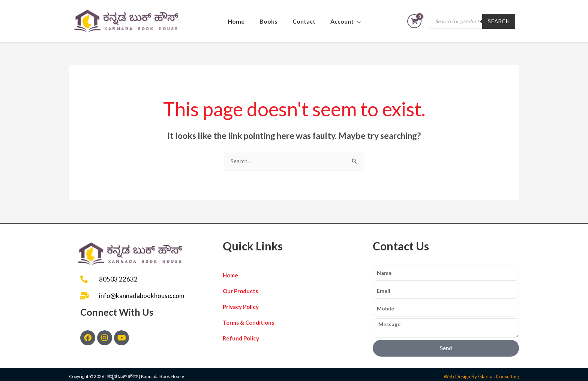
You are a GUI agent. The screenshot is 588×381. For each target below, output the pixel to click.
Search (499, 21)
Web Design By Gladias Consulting (481, 376)
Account (342, 21)
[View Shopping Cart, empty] (414, 21)
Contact (304, 21)
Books (268, 21)
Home (236, 21)
